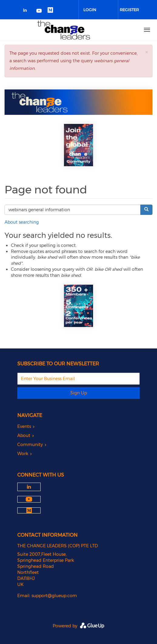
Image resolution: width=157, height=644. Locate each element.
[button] (146, 52)
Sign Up (79, 393)
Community (30, 445)
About (24, 435)
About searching (22, 222)
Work (23, 454)
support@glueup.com (54, 596)
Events (24, 426)
